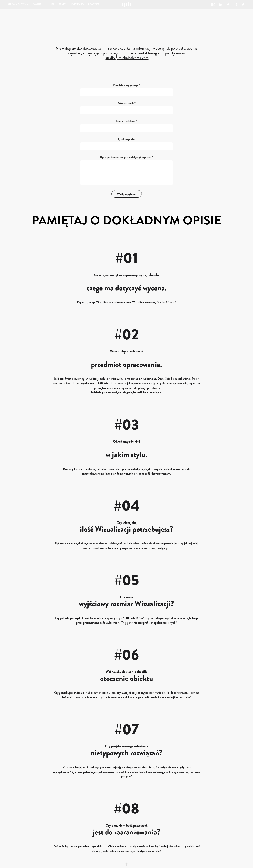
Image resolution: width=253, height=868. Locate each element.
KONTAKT (94, 5)
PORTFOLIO (77, 5)
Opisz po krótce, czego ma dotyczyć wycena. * (126, 157)
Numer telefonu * (127, 121)
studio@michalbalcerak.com (127, 58)
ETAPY (62, 5)
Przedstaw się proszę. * (126, 85)
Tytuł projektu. (127, 139)
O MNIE (37, 5)
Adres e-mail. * (127, 103)
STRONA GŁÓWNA (18, 5)
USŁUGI (50, 5)
